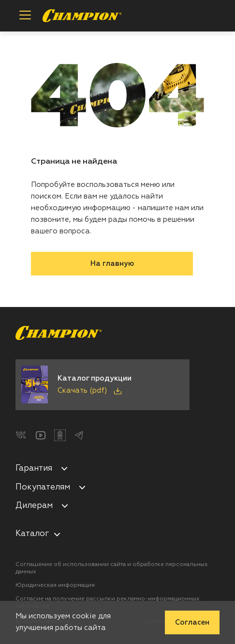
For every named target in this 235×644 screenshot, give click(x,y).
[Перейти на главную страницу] (82, 16)
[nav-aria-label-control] (57, 534)
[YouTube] (41, 435)
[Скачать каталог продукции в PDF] (103, 385)
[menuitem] (117, 470)
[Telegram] (79, 435)
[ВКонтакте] (21, 435)
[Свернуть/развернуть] (64, 468)
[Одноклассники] (60, 435)
